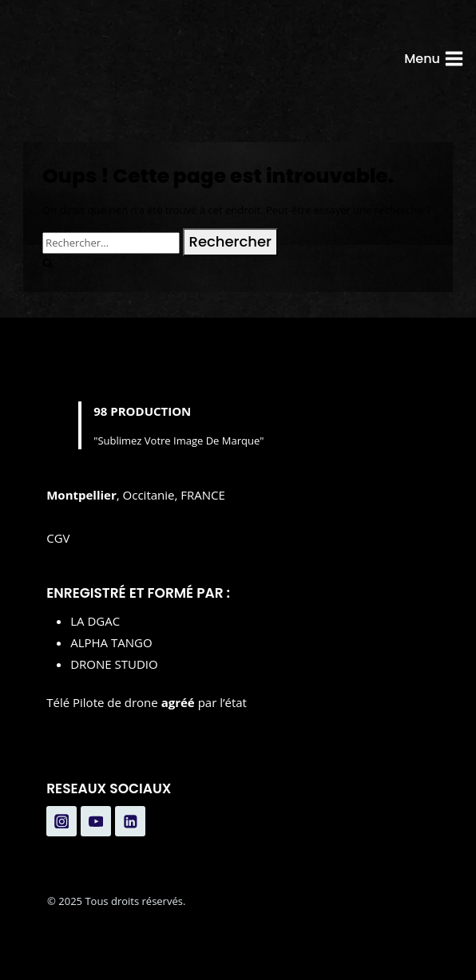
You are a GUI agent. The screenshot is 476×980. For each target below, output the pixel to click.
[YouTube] (96, 821)
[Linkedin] (130, 821)
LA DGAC (95, 621)
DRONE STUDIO (114, 664)
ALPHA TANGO (111, 642)
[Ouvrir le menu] (434, 59)
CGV (58, 538)
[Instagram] (61, 821)
